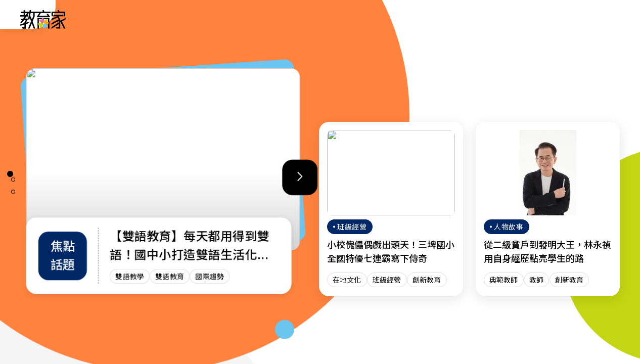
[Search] (606, 19)
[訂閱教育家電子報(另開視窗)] (557, 19)
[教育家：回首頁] (43, 26)
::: (17, 21)
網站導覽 (499, 19)
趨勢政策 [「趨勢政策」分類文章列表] (289, 19)
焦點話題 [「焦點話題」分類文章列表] (447, 19)
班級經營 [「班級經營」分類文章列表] (342, 19)
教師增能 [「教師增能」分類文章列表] (394, 19)
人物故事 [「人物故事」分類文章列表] (237, 19)
